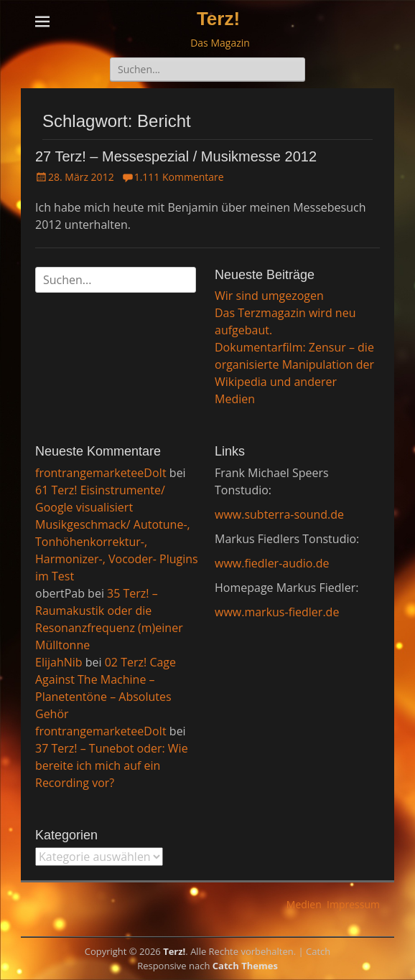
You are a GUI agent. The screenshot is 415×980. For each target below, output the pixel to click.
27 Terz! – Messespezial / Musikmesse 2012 (176, 156)
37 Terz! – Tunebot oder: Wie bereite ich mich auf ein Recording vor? (112, 765)
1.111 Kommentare (179, 177)
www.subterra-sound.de (279, 514)
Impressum (353, 904)
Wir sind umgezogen (269, 296)
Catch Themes (245, 966)
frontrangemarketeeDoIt (101, 473)
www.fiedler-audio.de (272, 563)
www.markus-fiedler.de (277, 612)
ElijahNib (59, 662)
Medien (304, 904)
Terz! (218, 19)
